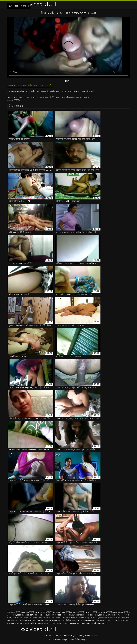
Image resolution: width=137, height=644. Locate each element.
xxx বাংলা (43, 616)
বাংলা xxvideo (71, 624)
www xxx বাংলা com (93, 613)
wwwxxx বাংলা (122, 613)
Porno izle (92, 636)
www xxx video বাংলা (61, 613)
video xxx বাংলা (27, 613)
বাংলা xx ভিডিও (50, 624)
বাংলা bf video (26, 621)
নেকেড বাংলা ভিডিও (107, 619)
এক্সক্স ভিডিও (17, 619)
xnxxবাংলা (21, 616)
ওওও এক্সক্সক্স (81, 619)
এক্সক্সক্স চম (27, 619)
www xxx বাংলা (77, 613)
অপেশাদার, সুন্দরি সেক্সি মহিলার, (38, 98)
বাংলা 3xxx (15, 621)
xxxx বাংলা (94, 616)
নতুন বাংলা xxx (93, 619)
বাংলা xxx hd (91, 624)
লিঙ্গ (44, 13)
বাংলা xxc (61, 624)
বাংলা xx (40, 624)
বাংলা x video (30, 624)
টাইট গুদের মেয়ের (61, 98)
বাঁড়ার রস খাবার (77, 98)
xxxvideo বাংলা (83, 616)
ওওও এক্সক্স (71, 619)
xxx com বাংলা (33, 616)
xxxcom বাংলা (14, 101)
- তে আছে (19, 98)
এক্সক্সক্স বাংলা (37, 619)
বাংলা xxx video (103, 624)
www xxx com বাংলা (43, 613)
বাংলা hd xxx (38, 621)
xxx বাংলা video (55, 616)
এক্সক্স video (112, 616)
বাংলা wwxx (20, 624)
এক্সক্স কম (121, 616)
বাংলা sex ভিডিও (64, 621)
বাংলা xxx (81, 624)
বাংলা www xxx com (117, 621)
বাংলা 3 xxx (120, 619)
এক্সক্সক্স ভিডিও (48, 619)
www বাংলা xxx (109, 613)
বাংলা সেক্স (91, 98)
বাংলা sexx (76, 621)
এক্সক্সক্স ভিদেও (60, 619)
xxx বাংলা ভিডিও (69, 616)
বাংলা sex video (50, 621)
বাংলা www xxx (101, 621)
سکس (85, 636)
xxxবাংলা (103, 616)
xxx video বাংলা (47, 636)
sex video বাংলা (13, 613)
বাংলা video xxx (88, 621)
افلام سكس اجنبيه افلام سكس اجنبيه (68, 636)
